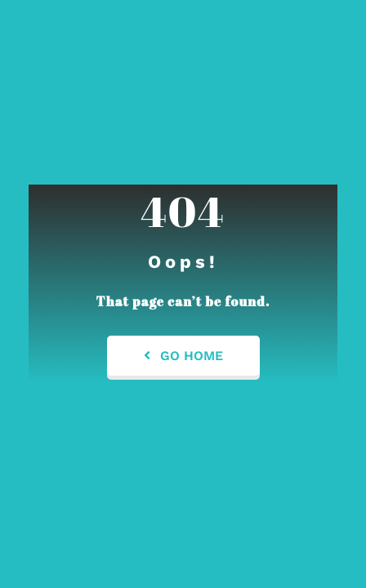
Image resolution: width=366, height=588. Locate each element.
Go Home (183, 356)
